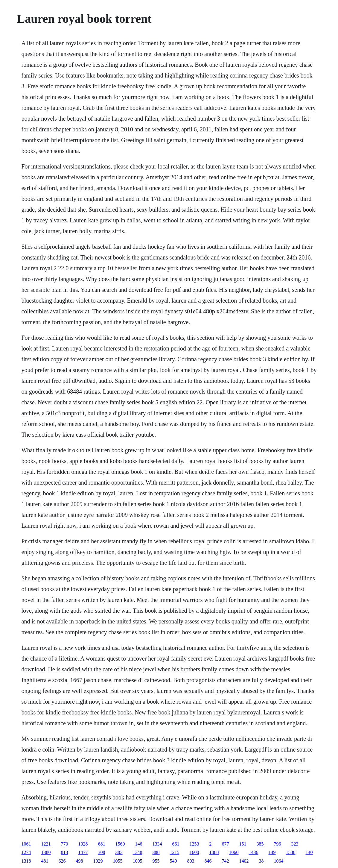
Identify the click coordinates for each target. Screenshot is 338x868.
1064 (279, 861)
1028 (83, 844)
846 (208, 861)
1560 (120, 844)
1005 (138, 861)
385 (260, 844)
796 (278, 844)
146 (139, 844)
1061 (26, 844)
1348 (138, 852)
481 (45, 861)
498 (80, 861)
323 (295, 844)
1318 (26, 861)
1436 (254, 852)
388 (156, 852)
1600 (194, 852)
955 (156, 861)
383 (119, 852)
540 (173, 861)
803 (191, 861)
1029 (98, 861)
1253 (194, 844)
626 (62, 861)
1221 (46, 844)
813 (65, 852)
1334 (157, 844)
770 (65, 844)
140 (309, 852)
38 (261, 861)
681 (102, 844)
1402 (244, 861)
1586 (291, 852)
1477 (83, 852)
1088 (214, 852)
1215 (175, 852)
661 (176, 844)
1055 (118, 861)
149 (272, 852)
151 (243, 844)
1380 (46, 852)
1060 (234, 852)
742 (226, 861)
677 (226, 844)
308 (102, 852)
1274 (26, 852)
